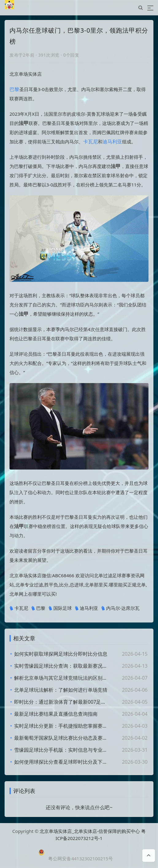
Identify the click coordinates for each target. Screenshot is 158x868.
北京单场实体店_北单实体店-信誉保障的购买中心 (90, 831)
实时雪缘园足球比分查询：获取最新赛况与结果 (62, 666)
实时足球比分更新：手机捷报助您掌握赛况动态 (62, 726)
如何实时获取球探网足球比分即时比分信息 (61, 654)
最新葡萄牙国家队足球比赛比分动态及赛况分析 (62, 738)
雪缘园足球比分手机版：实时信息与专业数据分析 (62, 750)
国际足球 (60, 608)
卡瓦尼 (91, 142)
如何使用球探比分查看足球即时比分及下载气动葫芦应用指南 (62, 762)
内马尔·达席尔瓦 (120, 608)
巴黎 (14, 89)
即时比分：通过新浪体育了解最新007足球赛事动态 (62, 702)
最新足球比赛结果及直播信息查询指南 (56, 714)
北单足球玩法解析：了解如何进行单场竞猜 (61, 690)
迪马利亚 (112, 142)
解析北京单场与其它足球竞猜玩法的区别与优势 (62, 678)
